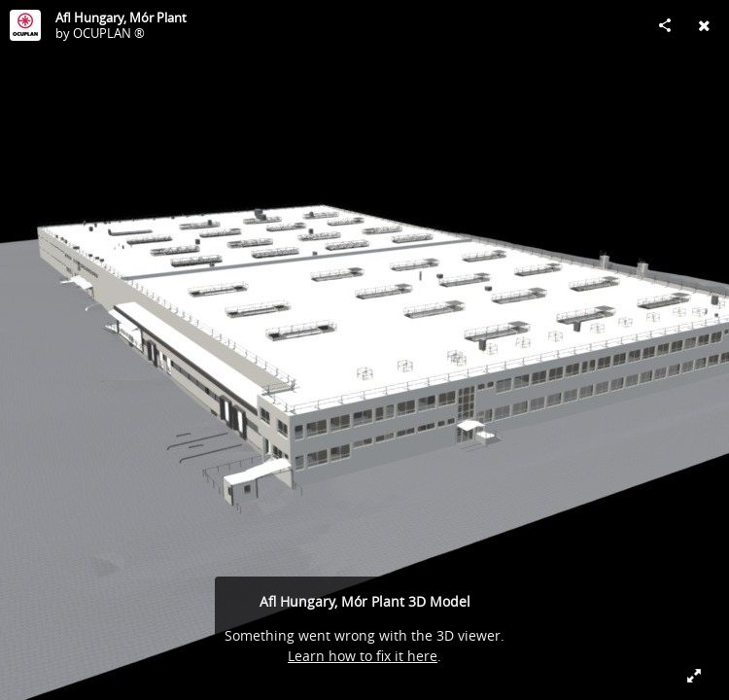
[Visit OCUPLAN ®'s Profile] (25, 25)
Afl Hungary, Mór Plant (121, 17)
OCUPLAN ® (109, 33)
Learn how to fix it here (363, 656)
